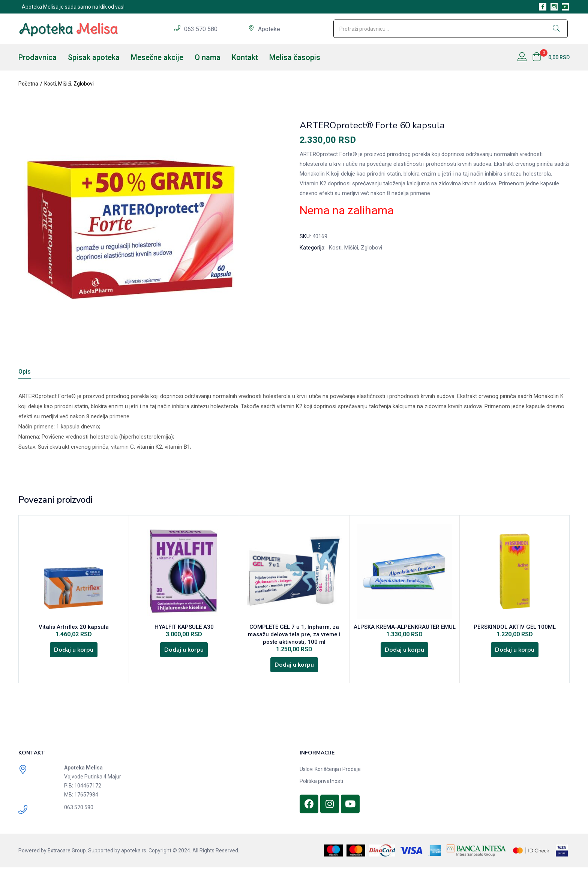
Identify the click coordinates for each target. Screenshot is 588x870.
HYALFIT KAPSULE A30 (184, 628)
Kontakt (245, 57)
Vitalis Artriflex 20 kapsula (74, 628)
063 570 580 (202, 29)
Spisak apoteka (94, 57)
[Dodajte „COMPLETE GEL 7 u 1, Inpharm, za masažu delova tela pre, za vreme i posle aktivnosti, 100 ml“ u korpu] (294, 667)
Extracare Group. (67, 853)
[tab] (34, 373)
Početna (28, 84)
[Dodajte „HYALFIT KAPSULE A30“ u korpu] (184, 652)
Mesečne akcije (157, 57)
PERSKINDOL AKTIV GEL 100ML (515, 628)
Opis (25, 372)
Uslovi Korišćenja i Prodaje (330, 772)
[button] (551, 57)
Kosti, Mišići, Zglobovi (69, 84)
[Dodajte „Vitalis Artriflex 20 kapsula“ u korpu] (74, 652)
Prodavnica (37, 57)
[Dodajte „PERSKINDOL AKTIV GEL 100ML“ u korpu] (515, 652)
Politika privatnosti (321, 784)
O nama (208, 57)
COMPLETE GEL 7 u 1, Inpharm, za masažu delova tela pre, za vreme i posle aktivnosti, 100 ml (294, 635)
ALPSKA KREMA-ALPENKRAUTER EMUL (405, 628)
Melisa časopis (295, 57)
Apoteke (269, 29)
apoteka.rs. (134, 853)
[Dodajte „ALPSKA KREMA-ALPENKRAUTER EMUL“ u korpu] (405, 652)
